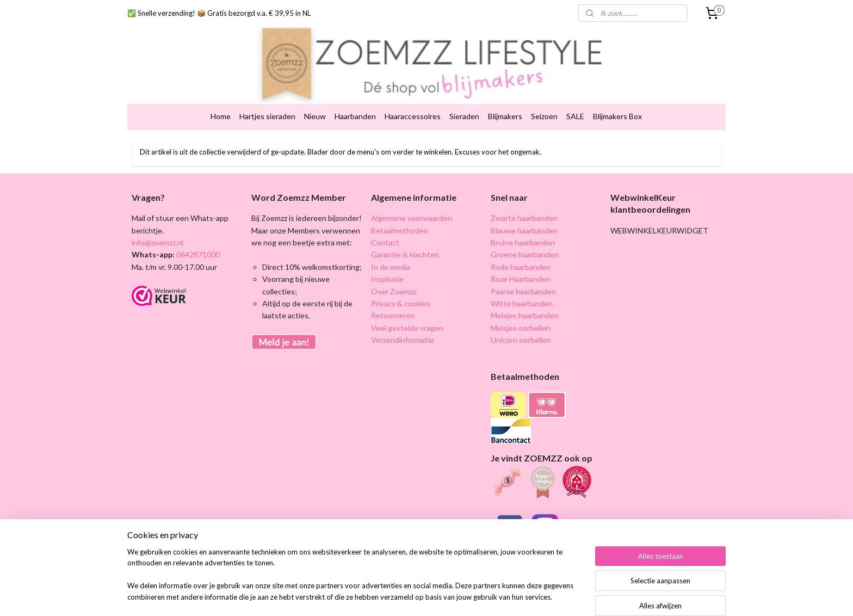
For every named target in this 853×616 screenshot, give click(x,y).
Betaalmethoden (400, 207)
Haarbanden (355, 93)
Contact (385, 219)
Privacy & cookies (401, 280)
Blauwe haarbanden (524, 207)
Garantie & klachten (405, 232)
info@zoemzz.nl (157, 219)
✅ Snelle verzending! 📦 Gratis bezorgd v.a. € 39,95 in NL (219, 13)
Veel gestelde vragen (407, 304)
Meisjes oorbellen (521, 304)
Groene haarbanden (525, 232)
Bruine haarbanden (523, 219)
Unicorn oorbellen (521, 317)
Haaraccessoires (413, 93)
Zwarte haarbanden (524, 195)
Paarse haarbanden (523, 268)
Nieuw (315, 93)
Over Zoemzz (394, 268)
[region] (355, 581)
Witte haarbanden (522, 280)
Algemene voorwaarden (412, 195)
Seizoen (544, 93)
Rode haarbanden (521, 244)
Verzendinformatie (403, 317)
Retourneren (393, 292)
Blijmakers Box (617, 93)
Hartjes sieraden (267, 93)
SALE (575, 93)
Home (221, 93)
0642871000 (197, 232)
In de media (391, 244)
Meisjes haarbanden (525, 292)
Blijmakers (505, 93)
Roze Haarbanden (521, 256)
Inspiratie (387, 256)
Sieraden (464, 93)
